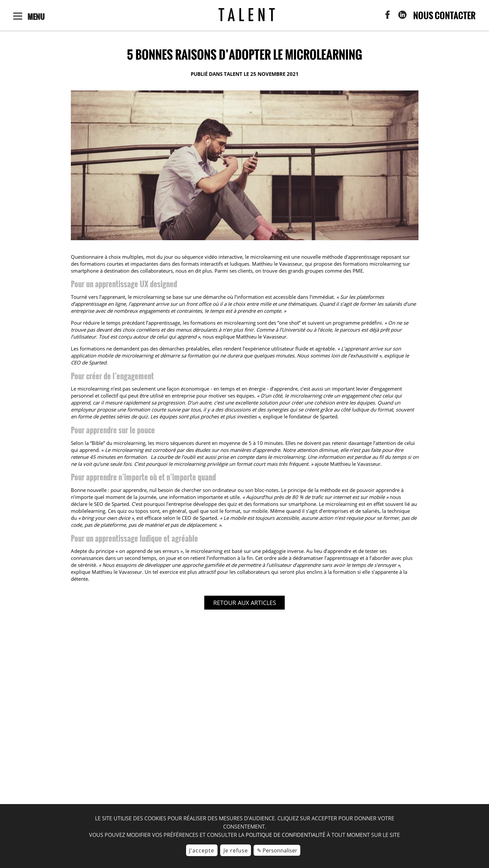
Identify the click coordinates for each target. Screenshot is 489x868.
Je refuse (236, 850)
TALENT (233, 74)
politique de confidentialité (286, 835)
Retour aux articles (245, 603)
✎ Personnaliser (277, 850)
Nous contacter (444, 15)
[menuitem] (388, 17)
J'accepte (202, 850)
